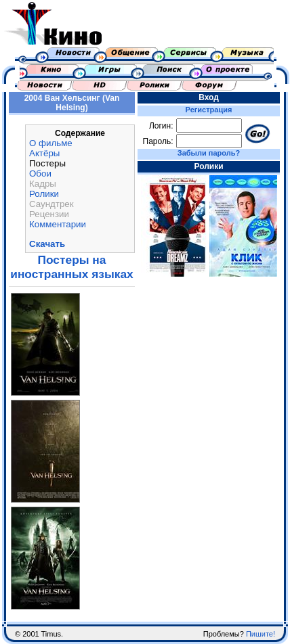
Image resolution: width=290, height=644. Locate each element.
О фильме (51, 143)
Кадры (43, 184)
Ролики (44, 194)
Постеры (47, 163)
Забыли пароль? (209, 153)
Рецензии (49, 214)
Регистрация (209, 110)
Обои (40, 174)
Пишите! (261, 634)
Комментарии (58, 224)
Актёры (44, 153)
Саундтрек (51, 204)
